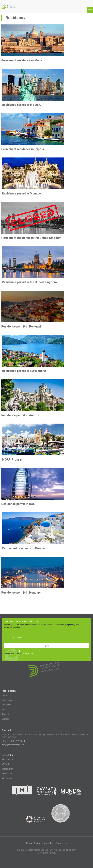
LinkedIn (7, 774)
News (4, 710)
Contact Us (61, 843)
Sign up (46, 646)
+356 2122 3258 (17, 741)
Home (5, 695)
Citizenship (7, 700)
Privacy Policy (28, 654)
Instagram (7, 769)
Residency (7, 705)
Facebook (7, 759)
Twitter (6, 764)
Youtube (7, 778)
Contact (5, 719)
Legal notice (48, 843)
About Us (6, 714)
